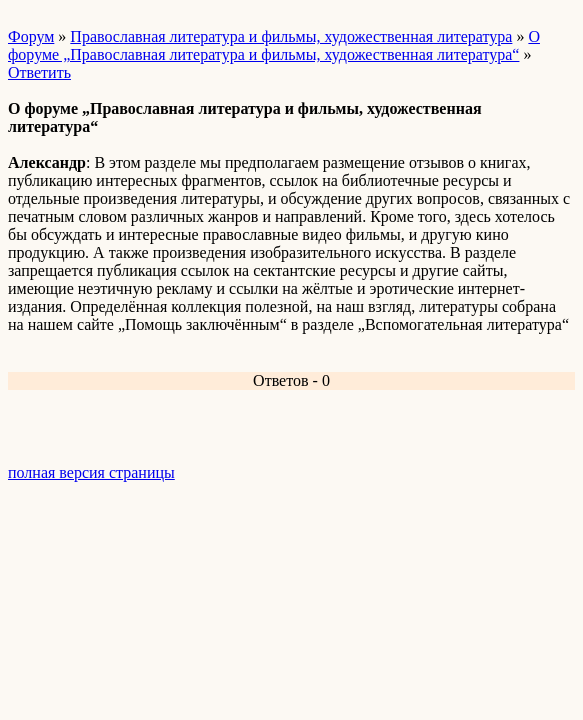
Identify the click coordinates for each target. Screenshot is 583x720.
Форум (31, 36)
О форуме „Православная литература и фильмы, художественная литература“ (274, 45)
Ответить (39, 72)
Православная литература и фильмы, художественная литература (291, 36)
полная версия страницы (91, 472)
